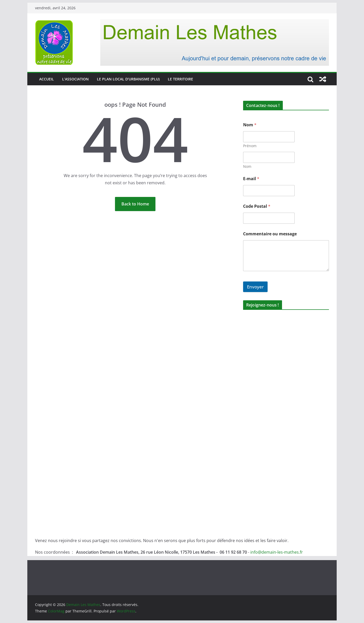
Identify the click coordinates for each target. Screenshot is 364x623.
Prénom (250, 146)
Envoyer (255, 287)
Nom (247, 166)
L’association (75, 79)
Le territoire (180, 79)
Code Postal (257, 206)
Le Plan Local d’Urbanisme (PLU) (128, 79)
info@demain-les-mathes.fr (277, 552)
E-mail (251, 179)
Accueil (47, 79)
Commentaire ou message (270, 234)
